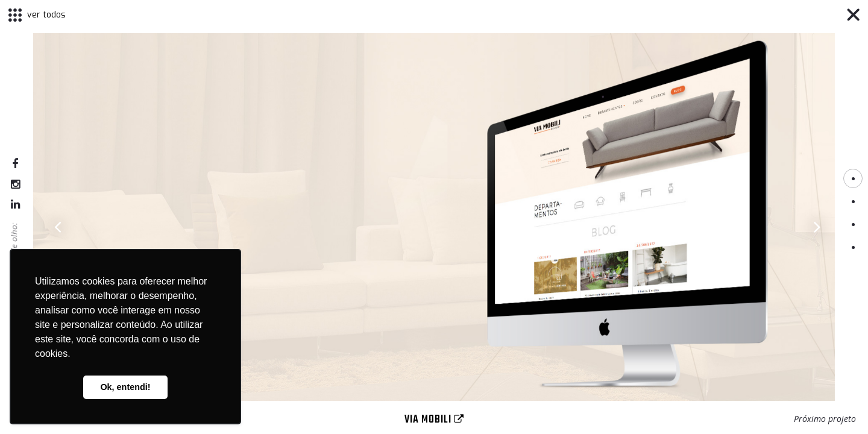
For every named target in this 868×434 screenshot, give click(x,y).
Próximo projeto (825, 419)
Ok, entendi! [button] (125, 387)
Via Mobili (434, 420)
